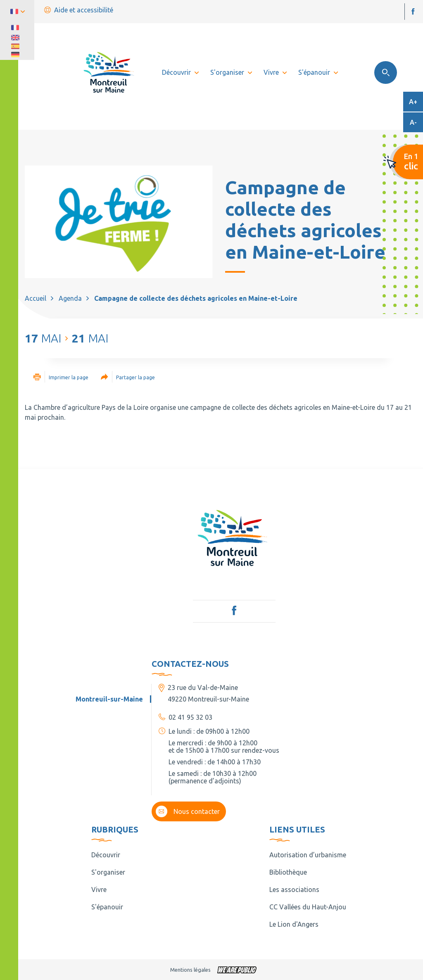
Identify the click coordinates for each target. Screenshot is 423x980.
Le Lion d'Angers (294, 924)
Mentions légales (190, 970)
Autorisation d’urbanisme (308, 855)
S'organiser (108, 872)
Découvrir (106, 855)
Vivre (99, 890)
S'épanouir (107, 907)
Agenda (70, 298)
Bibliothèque (288, 872)
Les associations (294, 890)
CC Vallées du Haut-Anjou (308, 907)
